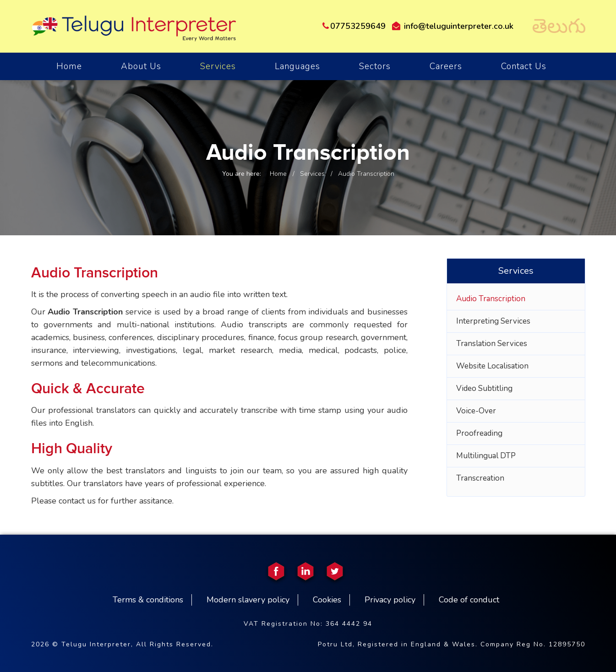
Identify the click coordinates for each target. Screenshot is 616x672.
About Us (141, 66)
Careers (446, 66)
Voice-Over (476, 411)
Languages (297, 66)
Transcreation (480, 478)
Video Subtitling (484, 388)
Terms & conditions (148, 600)
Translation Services (492, 344)
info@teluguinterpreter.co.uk (453, 26)
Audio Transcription (491, 299)
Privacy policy (390, 600)
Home (278, 174)
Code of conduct (469, 600)
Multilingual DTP (486, 456)
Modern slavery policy (248, 600)
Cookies (327, 600)
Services (218, 66)
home (69, 66)
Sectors (375, 66)
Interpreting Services (493, 321)
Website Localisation (492, 366)
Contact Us (524, 66)
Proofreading (479, 433)
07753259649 (354, 26)
